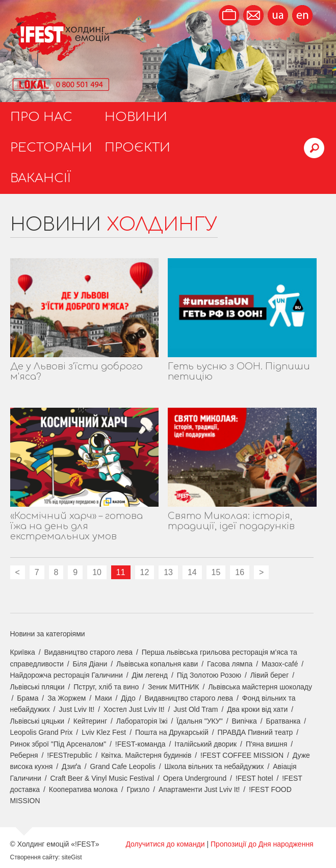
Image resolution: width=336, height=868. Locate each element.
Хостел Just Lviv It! (134, 709)
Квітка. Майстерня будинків (146, 755)
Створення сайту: (35, 857)
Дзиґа (71, 766)
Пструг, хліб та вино (106, 687)
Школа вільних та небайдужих (214, 766)
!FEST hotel (254, 778)
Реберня (24, 755)
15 (216, 572)
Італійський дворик (205, 744)
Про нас (41, 117)
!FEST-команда (140, 744)
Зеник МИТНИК (173, 687)
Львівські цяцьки (37, 721)
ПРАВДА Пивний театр (255, 732)
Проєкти (137, 148)
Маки (104, 698)
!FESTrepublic (69, 755)
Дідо (128, 698)
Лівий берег (270, 675)
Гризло (138, 789)
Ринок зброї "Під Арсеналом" (58, 744)
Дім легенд (150, 675)
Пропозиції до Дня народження (262, 844)
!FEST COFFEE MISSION (242, 755)
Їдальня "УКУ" (200, 721)
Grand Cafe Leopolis (122, 766)
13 (168, 572)
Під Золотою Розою (209, 675)
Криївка (23, 652)
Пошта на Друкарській (172, 732)
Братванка (283, 721)
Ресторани (51, 148)
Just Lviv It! (76, 709)
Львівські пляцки (37, 687)
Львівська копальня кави (157, 664)
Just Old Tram (196, 709)
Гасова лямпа (230, 664)
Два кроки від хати (257, 709)
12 (145, 572)
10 (97, 572)
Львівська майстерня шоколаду (260, 687)
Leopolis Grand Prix (42, 732)
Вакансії (41, 178)
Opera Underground (195, 778)
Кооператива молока (83, 789)
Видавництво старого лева (88, 652)
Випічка (244, 721)
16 (240, 572)
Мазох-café (280, 664)
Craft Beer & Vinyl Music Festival (102, 778)
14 (192, 572)
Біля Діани (90, 664)
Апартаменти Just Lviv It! (199, 789)
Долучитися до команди (165, 844)
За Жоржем (67, 698)
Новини (136, 117)
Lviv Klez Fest (104, 732)
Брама (28, 698)
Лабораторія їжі (142, 721)
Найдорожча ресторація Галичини (67, 675)
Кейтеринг (90, 721)
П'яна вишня (267, 744)
